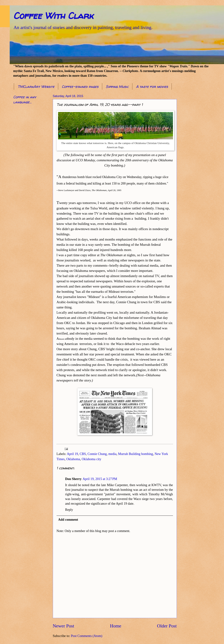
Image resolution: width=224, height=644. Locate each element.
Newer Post (63, 626)
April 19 (72, 454)
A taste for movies (152, 87)
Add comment (68, 520)
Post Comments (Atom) (87, 636)
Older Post (167, 626)
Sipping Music (117, 87)
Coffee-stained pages (80, 87)
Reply (69, 510)
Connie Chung (97, 454)
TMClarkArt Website (36, 87)
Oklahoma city (92, 459)
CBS (83, 454)
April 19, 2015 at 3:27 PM (100, 479)
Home (116, 626)
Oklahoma (73, 459)
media (112, 454)
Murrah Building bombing (135, 454)
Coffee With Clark (53, 16)
